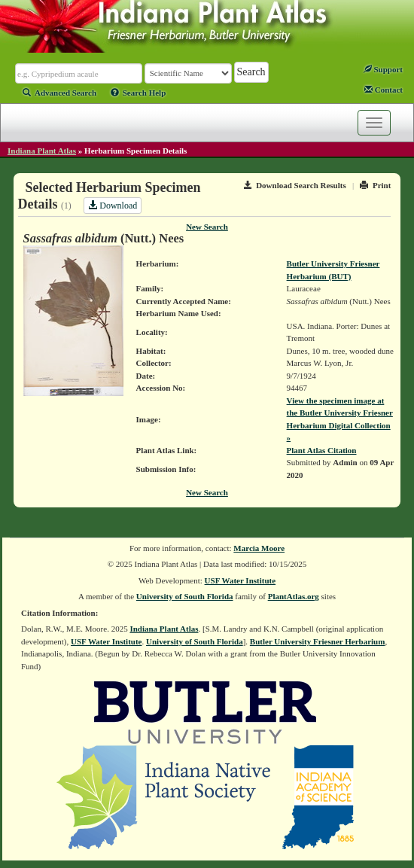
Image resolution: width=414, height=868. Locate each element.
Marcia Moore (259, 548)
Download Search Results (295, 185)
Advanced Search (59, 93)
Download (113, 206)
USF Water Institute (240, 580)
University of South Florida (185, 596)
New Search (207, 227)
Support (383, 69)
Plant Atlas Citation (322, 450)
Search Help (139, 93)
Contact (384, 90)
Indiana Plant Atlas (42, 151)
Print (375, 185)
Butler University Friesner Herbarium (318, 641)
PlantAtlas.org (294, 596)
